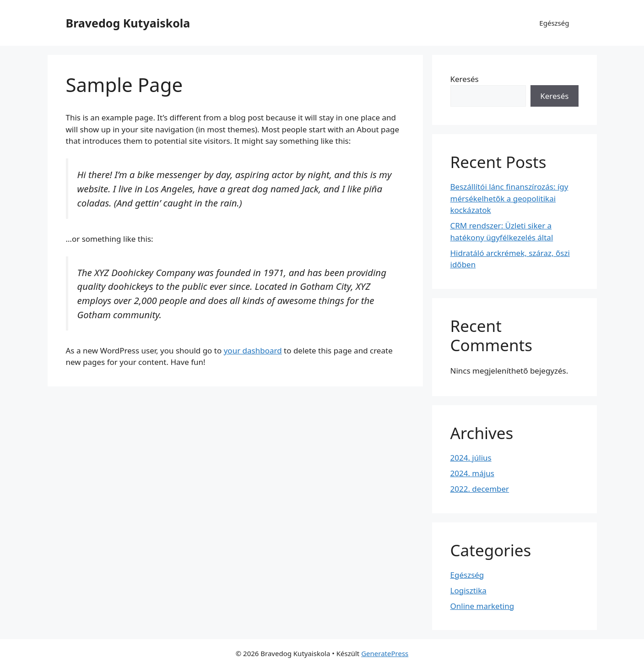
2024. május (472, 473)
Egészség (554, 23)
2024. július (471, 458)
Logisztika (468, 590)
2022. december (480, 489)
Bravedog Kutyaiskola (128, 23)
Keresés (465, 79)
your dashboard (253, 350)
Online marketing (482, 606)
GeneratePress (385, 653)
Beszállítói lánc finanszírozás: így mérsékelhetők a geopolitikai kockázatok (509, 198)
